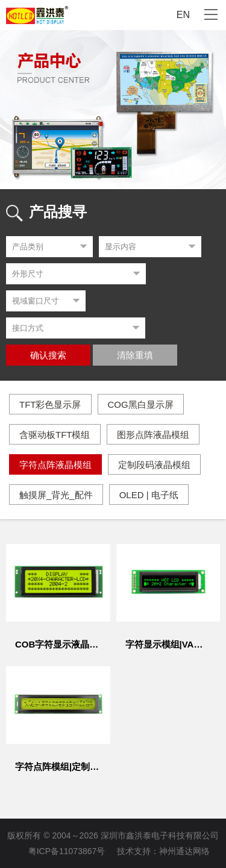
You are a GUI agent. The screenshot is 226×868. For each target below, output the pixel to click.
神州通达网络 (184, 851)
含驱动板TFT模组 (55, 435)
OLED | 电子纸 (149, 495)
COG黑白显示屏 (141, 404)
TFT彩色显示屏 (50, 404)
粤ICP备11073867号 (67, 851)
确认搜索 (48, 355)
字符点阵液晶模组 (55, 465)
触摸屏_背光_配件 (56, 495)
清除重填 (135, 355)
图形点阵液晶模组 (153, 435)
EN (183, 15)
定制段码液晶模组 (154, 465)
